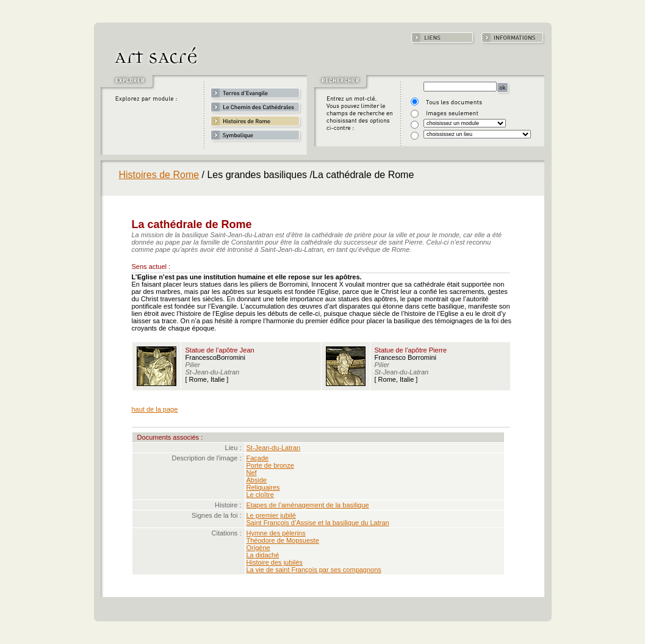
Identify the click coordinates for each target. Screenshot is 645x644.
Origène (258, 548)
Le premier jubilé (271, 515)
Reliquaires (263, 487)
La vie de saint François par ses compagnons (314, 570)
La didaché (263, 555)
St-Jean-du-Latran (274, 448)
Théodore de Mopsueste (283, 540)
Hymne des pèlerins (276, 533)
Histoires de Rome (159, 175)
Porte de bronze (270, 465)
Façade (258, 458)
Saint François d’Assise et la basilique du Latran (318, 523)
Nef (252, 473)
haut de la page (155, 409)
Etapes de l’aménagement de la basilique (308, 505)
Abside (257, 480)
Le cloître (260, 495)
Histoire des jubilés (275, 562)
